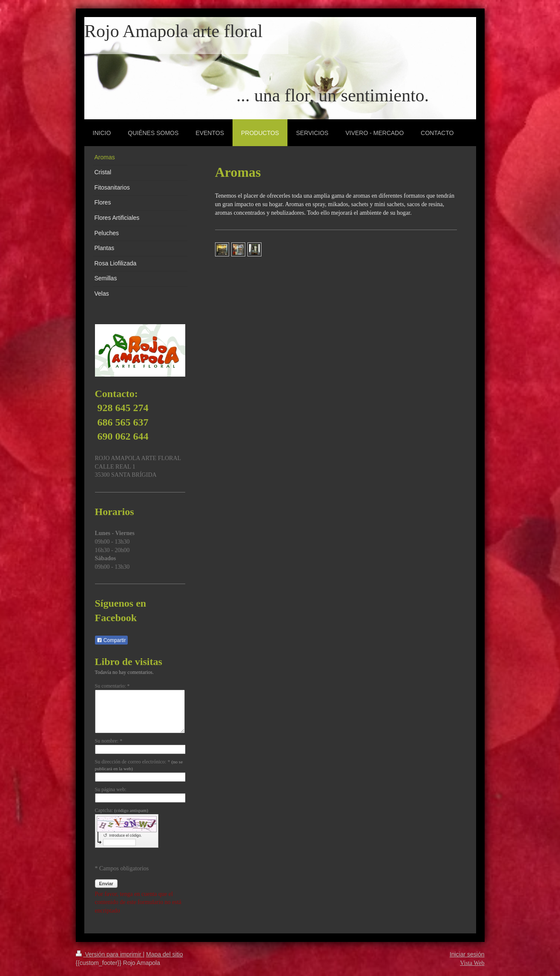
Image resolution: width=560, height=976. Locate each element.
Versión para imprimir (109, 954)
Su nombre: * (109, 741)
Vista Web (472, 963)
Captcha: (122, 810)
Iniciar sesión (467, 954)
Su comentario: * (112, 686)
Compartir (111, 640)
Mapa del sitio (164, 954)
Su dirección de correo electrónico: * (139, 765)
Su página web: (111, 789)
